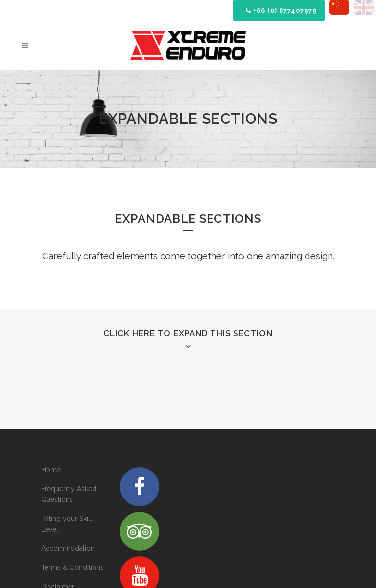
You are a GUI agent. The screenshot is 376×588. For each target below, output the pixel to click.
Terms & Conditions (72, 567)
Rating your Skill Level (67, 524)
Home (51, 470)
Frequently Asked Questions (69, 494)
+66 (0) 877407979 (281, 11)
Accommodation (68, 548)
